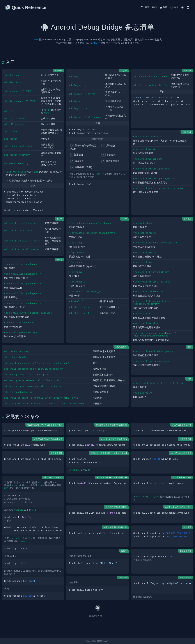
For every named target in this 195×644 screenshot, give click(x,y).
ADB (36, 40)
